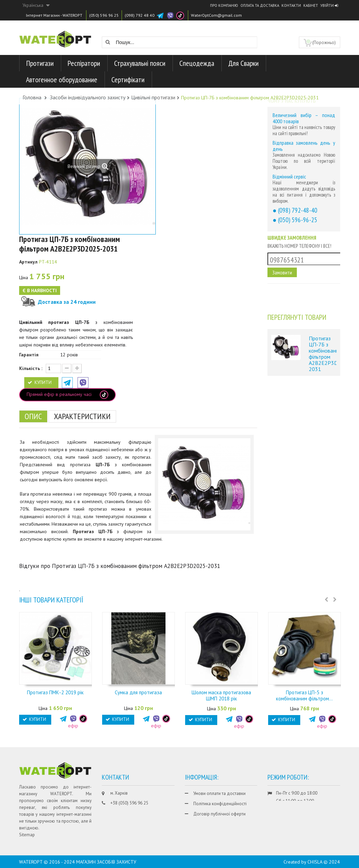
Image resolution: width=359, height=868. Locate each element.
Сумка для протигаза (138, 692)
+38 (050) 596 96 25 (129, 803)
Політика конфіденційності (220, 804)
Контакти (291, 5)
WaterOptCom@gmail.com (216, 15)
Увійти (329, 5)
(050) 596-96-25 (298, 220)
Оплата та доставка (260, 5)
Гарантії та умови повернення (223, 824)
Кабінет (311, 5)
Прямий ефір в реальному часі (67, 395)
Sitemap (27, 835)
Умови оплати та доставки (219, 793)
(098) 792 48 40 (140, 15)
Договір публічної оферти (219, 814)
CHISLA (315, 862)
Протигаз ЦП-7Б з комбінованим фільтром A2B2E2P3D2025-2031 (323, 353)
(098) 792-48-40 (298, 210)
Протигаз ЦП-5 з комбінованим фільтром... (304, 695)
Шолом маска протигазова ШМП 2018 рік (221, 695)
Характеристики (82, 416)
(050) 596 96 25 (104, 15)
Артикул (28, 262)
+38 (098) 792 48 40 (129, 813)
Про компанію (224, 5)
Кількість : (31, 368)
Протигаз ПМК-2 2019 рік (55, 692)
